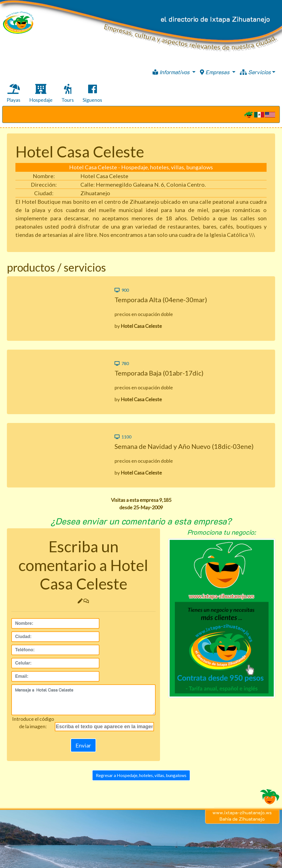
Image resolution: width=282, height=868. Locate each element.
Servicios (255, 72)
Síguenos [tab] (92, 93)
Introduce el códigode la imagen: (33, 723)
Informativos (172, 72)
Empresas (215, 72)
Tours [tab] (68, 93)
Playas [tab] (13, 93)
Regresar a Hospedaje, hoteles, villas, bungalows (141, 775)
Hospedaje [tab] (41, 93)
